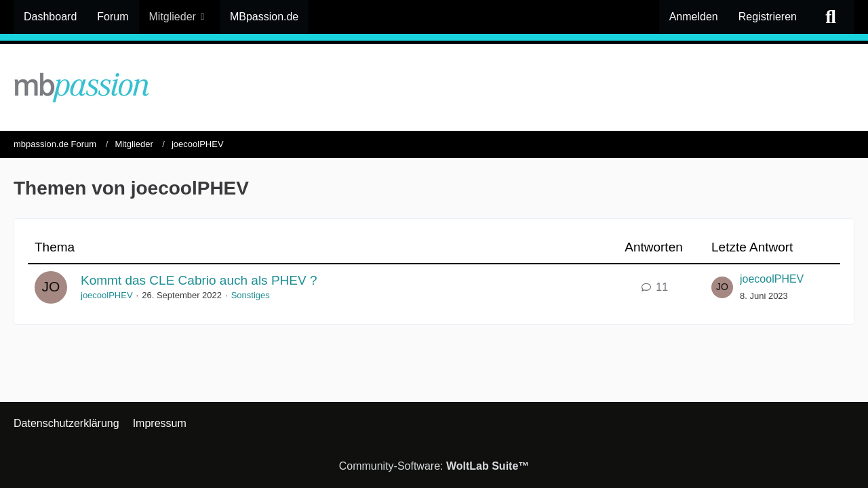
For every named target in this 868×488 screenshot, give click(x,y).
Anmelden (694, 17)
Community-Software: (434, 466)
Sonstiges (251, 295)
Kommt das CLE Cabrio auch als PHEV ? (199, 280)
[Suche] (831, 17)
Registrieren (768, 17)
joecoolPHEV (107, 295)
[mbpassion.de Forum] (434, 87)
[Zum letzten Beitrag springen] (722, 287)
